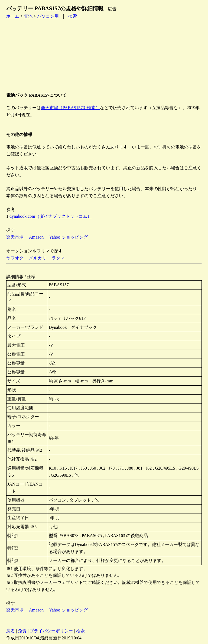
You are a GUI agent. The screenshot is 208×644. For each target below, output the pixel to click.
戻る (11, 631)
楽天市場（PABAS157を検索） (70, 108)
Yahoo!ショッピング (68, 237)
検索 (73, 16)
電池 (28, 16)
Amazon (36, 237)
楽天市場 (15, 237)
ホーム (13, 16)
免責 (22, 631)
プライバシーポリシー (51, 631)
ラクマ (58, 258)
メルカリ (38, 258)
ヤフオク (15, 258)
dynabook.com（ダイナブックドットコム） (51, 216)
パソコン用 (48, 16)
